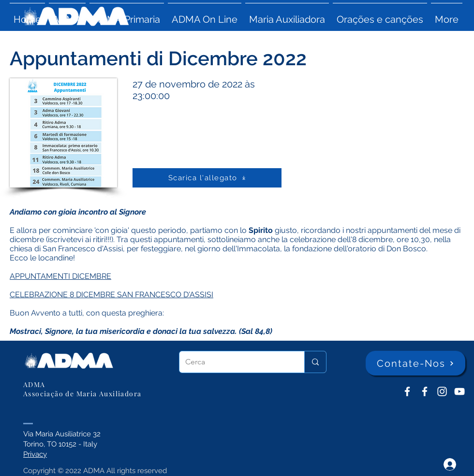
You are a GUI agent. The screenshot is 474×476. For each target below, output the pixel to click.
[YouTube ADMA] (459, 391)
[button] (67, 15)
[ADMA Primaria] (425, 391)
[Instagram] (442, 391)
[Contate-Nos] (415, 363)
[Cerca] (235, 362)
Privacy (35, 454)
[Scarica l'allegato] (207, 178)
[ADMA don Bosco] (407, 391)
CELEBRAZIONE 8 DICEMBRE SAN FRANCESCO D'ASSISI (111, 295)
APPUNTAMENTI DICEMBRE (60, 276)
